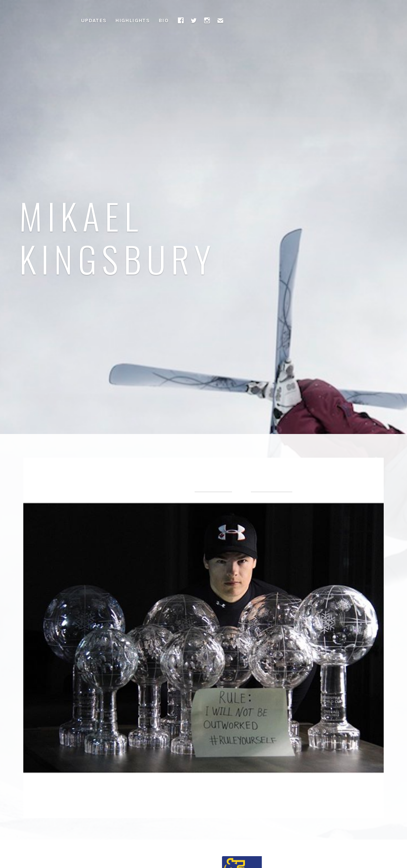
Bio (164, 21)
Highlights (133, 21)
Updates (94, 21)
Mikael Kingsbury (118, 237)
